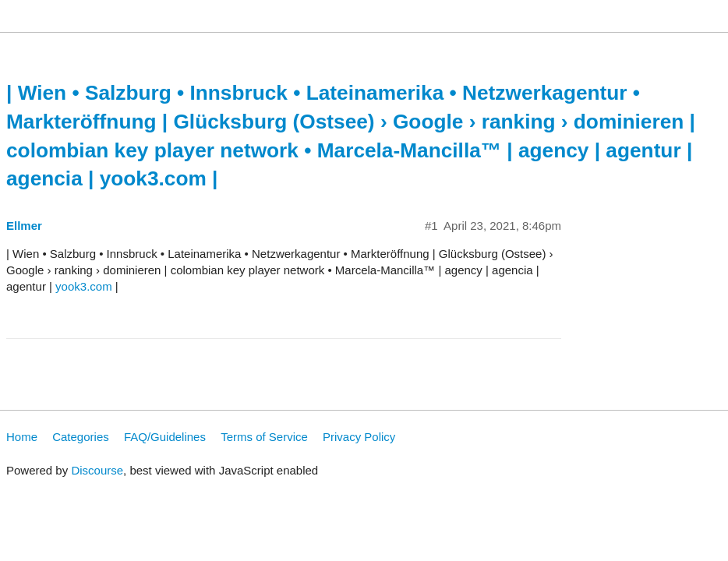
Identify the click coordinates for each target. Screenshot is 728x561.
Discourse (97, 470)
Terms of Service (264, 437)
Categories (81, 437)
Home (22, 437)
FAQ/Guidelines (165, 437)
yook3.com (84, 286)
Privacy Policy (359, 437)
